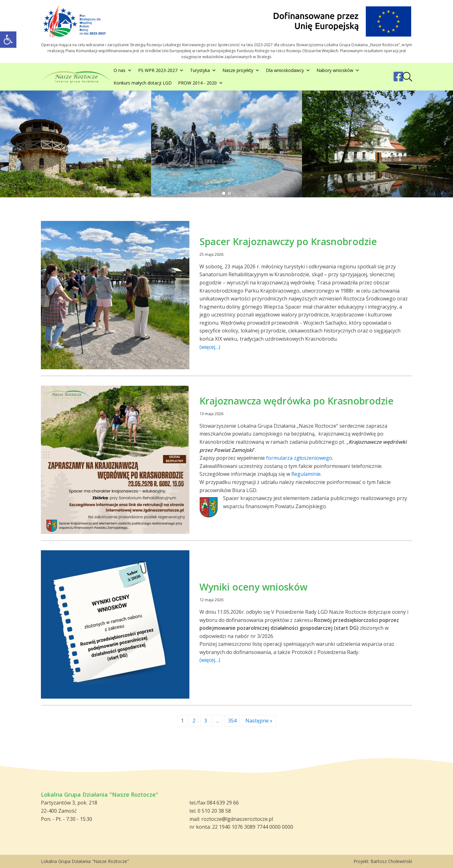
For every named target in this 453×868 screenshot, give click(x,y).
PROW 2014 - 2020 (201, 83)
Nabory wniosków (338, 70)
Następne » (259, 721)
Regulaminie (306, 474)
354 (232, 721)
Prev (8, 144)
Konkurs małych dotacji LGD (143, 83)
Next (445, 144)
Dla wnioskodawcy (288, 70)
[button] (8, 40)
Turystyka (203, 70)
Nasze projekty (241, 70)
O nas (123, 70)
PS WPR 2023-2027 (161, 70)
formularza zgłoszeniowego (299, 458)
